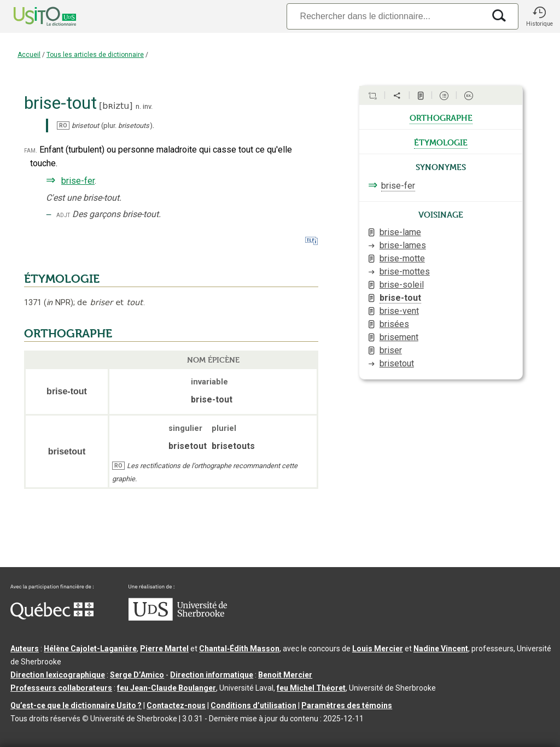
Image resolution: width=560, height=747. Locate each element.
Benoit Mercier (285, 675)
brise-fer (78, 181)
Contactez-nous (176, 705)
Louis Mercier (378, 649)
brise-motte (402, 258)
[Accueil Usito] (33, 16)
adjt (63, 215)
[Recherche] (386, 16)
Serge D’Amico (137, 675)
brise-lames (403, 245)
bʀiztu (116, 106)
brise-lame (400, 232)
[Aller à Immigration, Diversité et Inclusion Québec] (52, 617)
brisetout (397, 363)
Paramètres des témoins (347, 705)
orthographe (441, 117)
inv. (148, 106)
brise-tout (400, 298)
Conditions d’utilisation (253, 705)
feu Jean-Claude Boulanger (167, 688)
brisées (394, 324)
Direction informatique (212, 675)
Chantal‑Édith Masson (239, 649)
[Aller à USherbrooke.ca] (178, 618)
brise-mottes (405, 272)
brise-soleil (402, 285)
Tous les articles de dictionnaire (95, 55)
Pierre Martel (164, 649)
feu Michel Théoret (311, 688)
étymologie (441, 142)
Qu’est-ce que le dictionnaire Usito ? (76, 705)
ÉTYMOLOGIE (62, 279)
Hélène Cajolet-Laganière (90, 649)
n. (138, 106)
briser (391, 350)
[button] (539, 16)
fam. (31, 150)
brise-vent (399, 311)
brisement (399, 337)
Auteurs (25, 649)
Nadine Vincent (441, 649)
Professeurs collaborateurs (61, 688)
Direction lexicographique (58, 675)
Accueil (29, 55)
